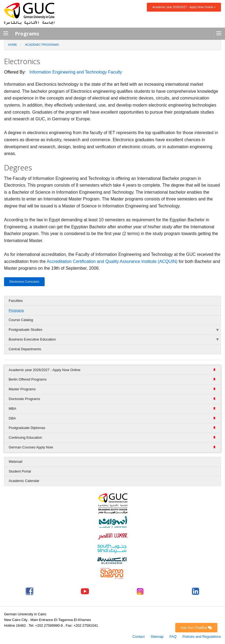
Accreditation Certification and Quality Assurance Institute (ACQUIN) (112, 261)
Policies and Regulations (202, 637)
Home (13, 45)
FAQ (173, 637)
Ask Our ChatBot (196, 628)
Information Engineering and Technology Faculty (76, 72)
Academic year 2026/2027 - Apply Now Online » (184, 7)
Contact (139, 637)
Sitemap (157, 637)
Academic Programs (42, 45)
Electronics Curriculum (24, 282)
